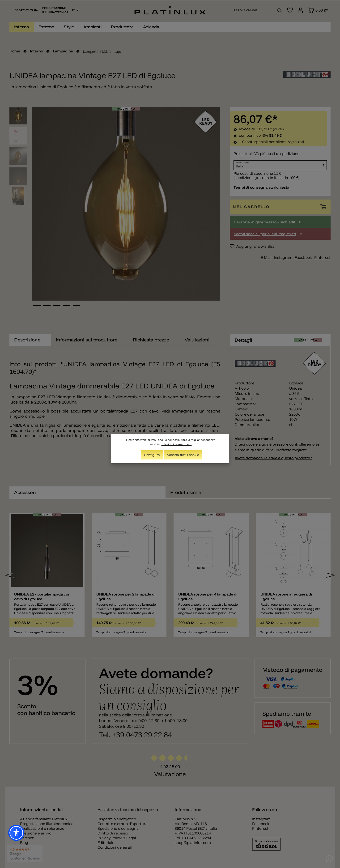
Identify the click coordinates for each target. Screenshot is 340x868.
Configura (152, 455)
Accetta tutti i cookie (183, 455)
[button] (16, 833)
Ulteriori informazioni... (177, 444)
